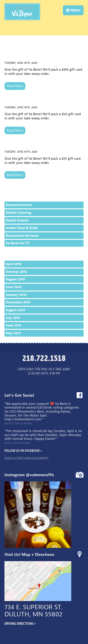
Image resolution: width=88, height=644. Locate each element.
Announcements (19, 205)
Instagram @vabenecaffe (29, 475)
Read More (15, 86)
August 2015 (15, 279)
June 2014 (13, 287)
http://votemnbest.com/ (23, 419)
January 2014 (16, 295)
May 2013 (13, 333)
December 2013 (18, 302)
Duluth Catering (18, 213)
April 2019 (13, 264)
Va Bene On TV (18, 243)
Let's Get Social (19, 395)
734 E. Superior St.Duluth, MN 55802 (34, 611)
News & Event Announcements (27, 458)
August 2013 (15, 310)
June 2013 (13, 325)
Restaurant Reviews (22, 236)
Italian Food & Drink (22, 228)
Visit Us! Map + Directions (29, 555)
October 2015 (16, 272)
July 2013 (13, 318)
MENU (73, 10)
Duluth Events (17, 220)
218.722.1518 (44, 358)
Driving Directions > (20, 623)
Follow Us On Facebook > (23, 451)
